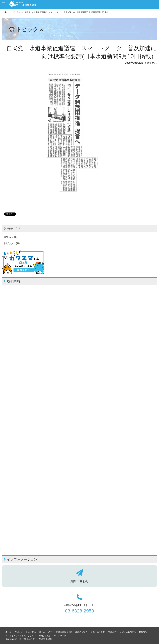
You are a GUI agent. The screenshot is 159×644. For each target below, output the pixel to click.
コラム (42, 632)
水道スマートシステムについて (122, 632)
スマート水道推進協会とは (60, 632)
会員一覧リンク (98, 632)
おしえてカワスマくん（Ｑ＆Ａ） (20, 636)
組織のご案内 (82, 632)
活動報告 (143, 632)
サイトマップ (60, 636)
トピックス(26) (12, 243)
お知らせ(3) (10, 237)
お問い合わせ (45, 636)
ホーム (8, 632)
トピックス (16, 12)
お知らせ (19, 632)
